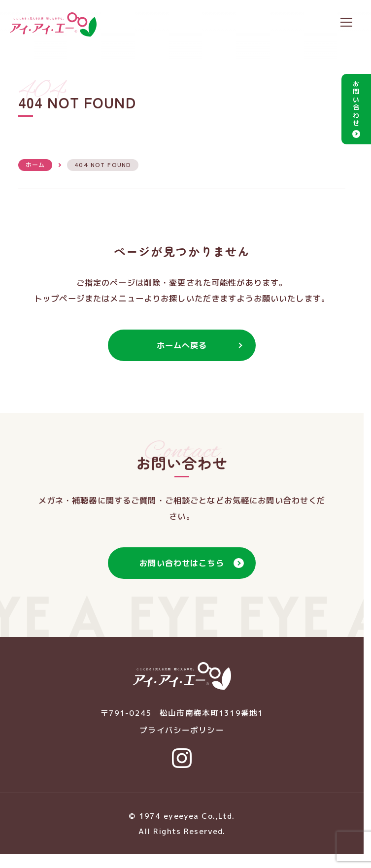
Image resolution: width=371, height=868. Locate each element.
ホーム (35, 165)
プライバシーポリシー (182, 730)
